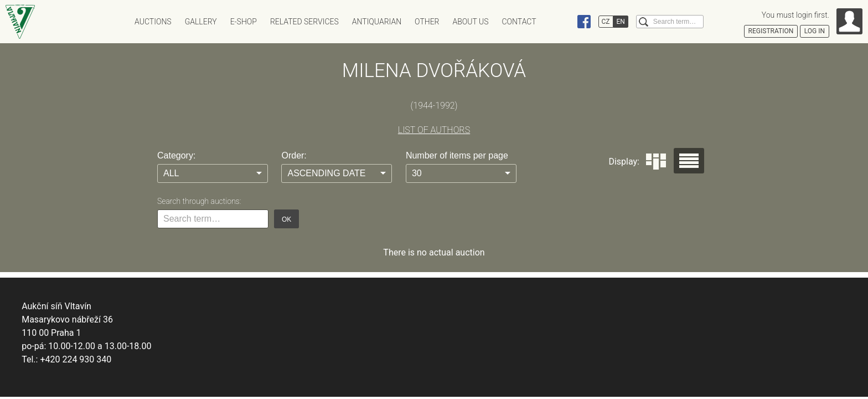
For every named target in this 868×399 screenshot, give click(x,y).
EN (621, 22)
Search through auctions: (199, 201)
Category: (176, 155)
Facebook (584, 22)
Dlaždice (656, 162)
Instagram (563, 22)
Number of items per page (457, 155)
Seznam (689, 161)
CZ (606, 22)
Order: (294, 155)
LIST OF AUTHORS (434, 130)
